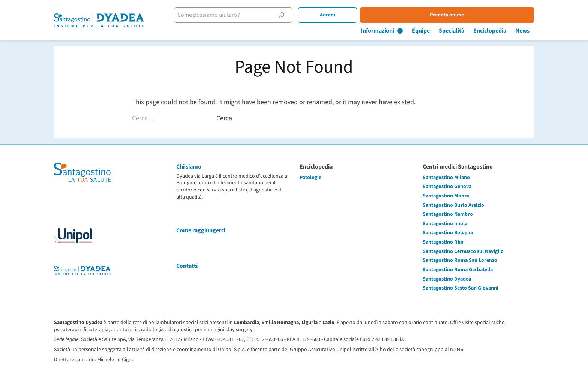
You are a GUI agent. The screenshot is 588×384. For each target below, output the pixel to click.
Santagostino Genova (447, 187)
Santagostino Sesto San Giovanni (460, 288)
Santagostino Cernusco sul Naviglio (463, 251)
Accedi (328, 15)
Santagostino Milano (446, 178)
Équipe (421, 31)
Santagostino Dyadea (447, 279)
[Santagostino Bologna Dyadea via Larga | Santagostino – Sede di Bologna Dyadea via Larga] (99, 20)
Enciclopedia (490, 31)
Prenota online (447, 15)
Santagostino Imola (445, 224)
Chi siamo (189, 167)
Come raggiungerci (201, 230)
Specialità (451, 31)
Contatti (187, 266)
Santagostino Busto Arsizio (453, 205)
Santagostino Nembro (448, 214)
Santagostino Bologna (448, 233)
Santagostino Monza (446, 196)
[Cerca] (282, 15)
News (522, 31)
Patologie (310, 178)
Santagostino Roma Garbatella (458, 270)
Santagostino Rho (443, 242)
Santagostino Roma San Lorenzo (460, 260)
